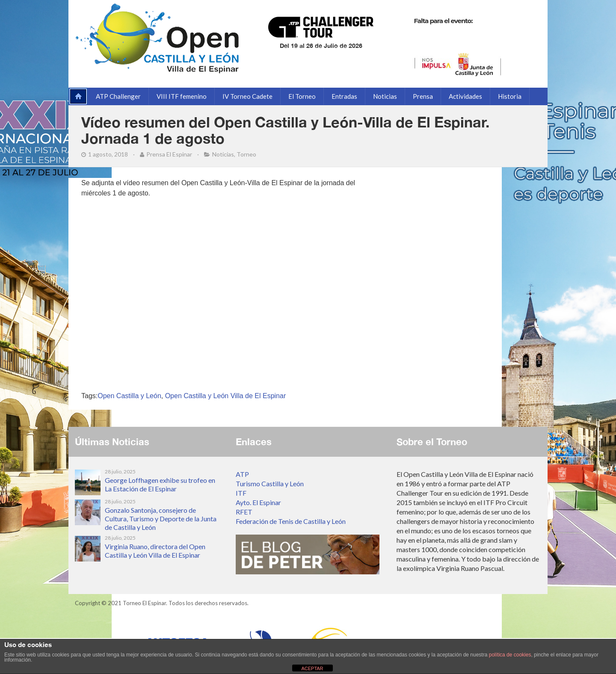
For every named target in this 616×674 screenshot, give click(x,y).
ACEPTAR (312, 668)
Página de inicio (77, 96)
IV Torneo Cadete (247, 96)
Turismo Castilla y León (270, 483)
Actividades (465, 96)
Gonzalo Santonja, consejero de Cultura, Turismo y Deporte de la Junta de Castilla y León (161, 519)
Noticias (385, 96)
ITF (241, 493)
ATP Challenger (118, 96)
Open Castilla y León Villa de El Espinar (226, 396)
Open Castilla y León (129, 396)
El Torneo (302, 96)
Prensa (423, 96)
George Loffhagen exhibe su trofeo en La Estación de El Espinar (160, 484)
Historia (510, 96)
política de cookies (510, 655)
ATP (242, 474)
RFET (244, 512)
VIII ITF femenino (182, 96)
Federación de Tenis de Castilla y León (291, 521)
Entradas (344, 96)
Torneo (246, 154)
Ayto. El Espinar (258, 502)
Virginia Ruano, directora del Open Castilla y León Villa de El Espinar (155, 551)
